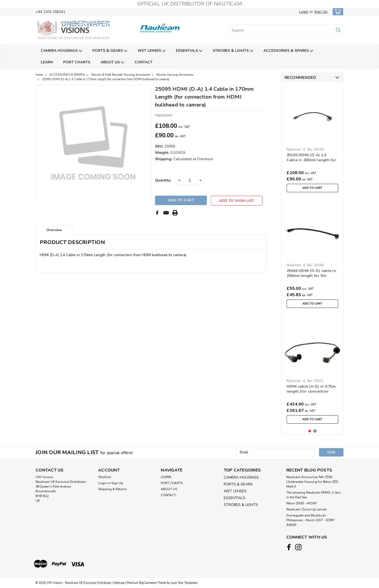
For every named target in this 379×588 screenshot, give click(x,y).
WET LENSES (152, 51)
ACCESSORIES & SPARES (288, 51)
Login (304, 12)
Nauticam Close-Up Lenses (307, 509)
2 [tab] (315, 431)
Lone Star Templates (184, 583)
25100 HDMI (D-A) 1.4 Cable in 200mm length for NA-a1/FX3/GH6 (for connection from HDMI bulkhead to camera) (311, 158)
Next (337, 77)
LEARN (47, 62)
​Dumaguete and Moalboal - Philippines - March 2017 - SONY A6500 (310, 520)
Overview (54, 231)
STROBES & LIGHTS (233, 51)
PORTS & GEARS (110, 51)
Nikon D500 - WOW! (302, 503)
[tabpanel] (312, 140)
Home (39, 75)
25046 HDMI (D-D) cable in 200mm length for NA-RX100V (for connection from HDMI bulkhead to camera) (311, 273)
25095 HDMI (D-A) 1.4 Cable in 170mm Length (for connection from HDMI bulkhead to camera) (106, 79)
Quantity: (163, 180)
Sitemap (119, 583)
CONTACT (144, 62)
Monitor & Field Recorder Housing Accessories (121, 75)
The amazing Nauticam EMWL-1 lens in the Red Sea (314, 495)
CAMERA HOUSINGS (61, 51)
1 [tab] (310, 431)
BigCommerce (148, 583)
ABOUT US (112, 62)
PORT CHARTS (77, 62)
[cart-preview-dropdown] (337, 12)
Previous (332, 77)
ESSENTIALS (189, 51)
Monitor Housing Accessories (175, 75)
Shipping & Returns (113, 489)
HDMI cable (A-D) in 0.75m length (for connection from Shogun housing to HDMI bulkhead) (311, 389)
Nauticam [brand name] (294, 149)
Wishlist (104, 477)
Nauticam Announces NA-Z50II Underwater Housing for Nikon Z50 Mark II (312, 482)
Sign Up (321, 12)
